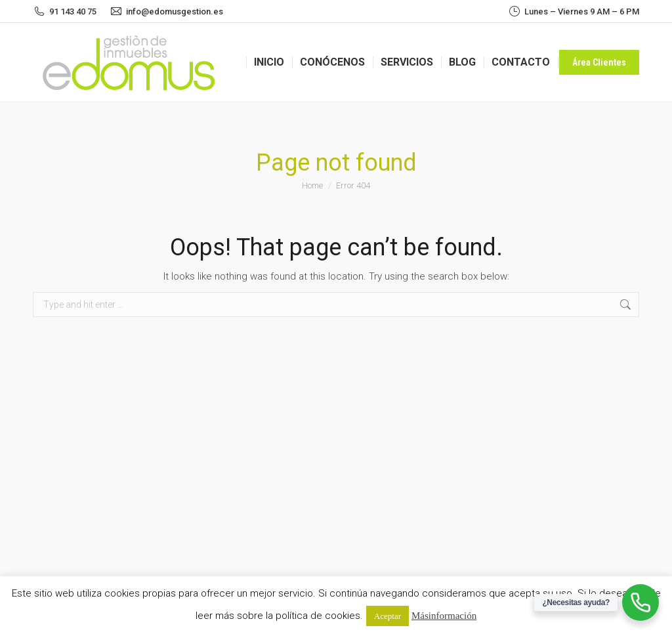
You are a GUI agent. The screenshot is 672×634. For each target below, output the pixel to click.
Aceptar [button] (388, 616)
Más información (444, 615)
